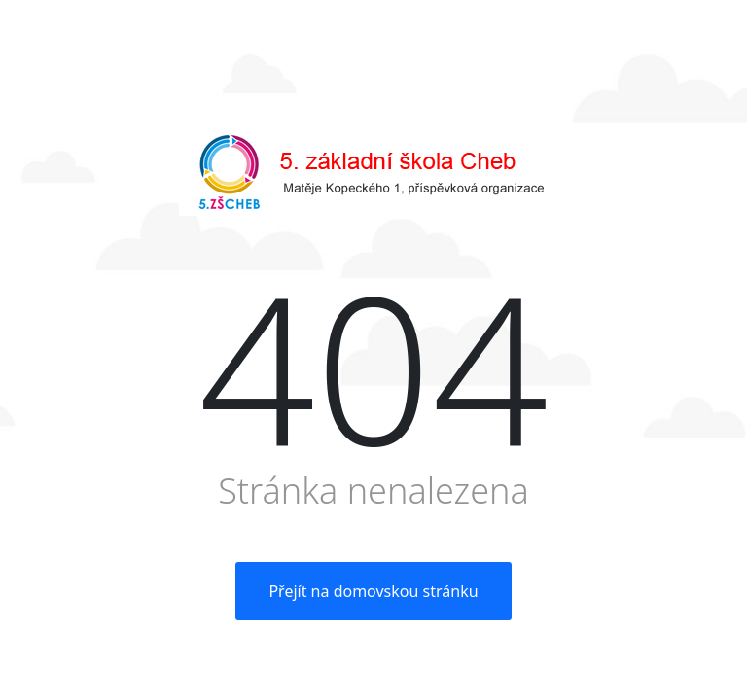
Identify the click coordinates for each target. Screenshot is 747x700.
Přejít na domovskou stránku (373, 591)
